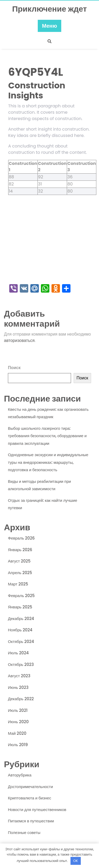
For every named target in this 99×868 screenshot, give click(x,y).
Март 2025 (18, 584)
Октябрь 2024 (21, 642)
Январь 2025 (20, 607)
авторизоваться (19, 340)
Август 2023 (19, 676)
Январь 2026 (20, 550)
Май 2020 (17, 733)
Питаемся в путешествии (31, 821)
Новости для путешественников (37, 810)
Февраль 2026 (21, 538)
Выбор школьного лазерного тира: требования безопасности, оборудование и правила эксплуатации (47, 436)
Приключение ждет (49, 9)
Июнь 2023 (18, 687)
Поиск (14, 368)
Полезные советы (24, 833)
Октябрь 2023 (21, 664)
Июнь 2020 (18, 722)
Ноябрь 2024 (20, 630)
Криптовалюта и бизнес (30, 798)
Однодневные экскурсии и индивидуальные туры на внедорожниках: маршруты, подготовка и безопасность (48, 462)
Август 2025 (19, 561)
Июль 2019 (18, 745)
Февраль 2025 (21, 596)
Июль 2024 (18, 653)
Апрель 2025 (20, 573)
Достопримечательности (30, 787)
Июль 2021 (18, 710)
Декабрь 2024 (21, 619)
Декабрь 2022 (21, 699)
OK (76, 861)
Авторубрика (20, 775)
